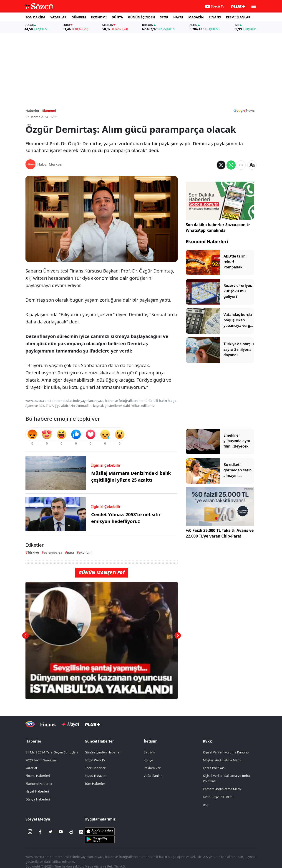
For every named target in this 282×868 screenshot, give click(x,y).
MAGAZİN (196, 17)
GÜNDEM (79, 17)
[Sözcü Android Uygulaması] (100, 839)
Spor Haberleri (96, 768)
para (71, 552)
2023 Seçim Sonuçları (41, 760)
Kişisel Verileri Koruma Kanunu (226, 752)
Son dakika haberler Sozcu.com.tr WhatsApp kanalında (218, 228)
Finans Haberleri (38, 776)
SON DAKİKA (35, 17)
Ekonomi (49, 111)
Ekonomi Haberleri (207, 241)
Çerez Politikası (214, 768)
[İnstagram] (30, 832)
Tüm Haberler (95, 784)
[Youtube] (61, 832)
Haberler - (33, 111)
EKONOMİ (99, 17)
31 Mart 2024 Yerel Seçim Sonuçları (52, 752)
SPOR (164, 17)
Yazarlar (31, 768)
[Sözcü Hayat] (70, 724)
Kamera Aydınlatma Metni (222, 789)
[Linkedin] (81, 832)
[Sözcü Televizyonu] (30, 724)
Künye (148, 760)
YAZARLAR (58, 17)
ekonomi (86, 552)
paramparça (53, 552)
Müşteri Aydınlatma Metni (222, 760)
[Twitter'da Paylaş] (221, 165)
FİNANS (215, 17)
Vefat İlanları (153, 776)
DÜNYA (117, 17)
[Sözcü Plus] (93, 724)
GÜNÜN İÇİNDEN (141, 17)
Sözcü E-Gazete (96, 776)
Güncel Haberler (99, 741)
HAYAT (178, 17)
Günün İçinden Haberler (103, 752)
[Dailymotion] (71, 832)
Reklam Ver (152, 768)
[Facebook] (40, 832)
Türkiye (33, 552)
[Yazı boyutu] (252, 165)
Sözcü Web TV (95, 760)
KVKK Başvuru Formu (219, 797)
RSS (206, 805)
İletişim (151, 741)
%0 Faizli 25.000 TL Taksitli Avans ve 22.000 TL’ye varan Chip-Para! (220, 533)
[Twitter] (50, 832)
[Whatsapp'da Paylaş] (231, 165)
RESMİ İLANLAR (238, 17)
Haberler (33, 741)
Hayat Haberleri (37, 791)
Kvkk (207, 741)
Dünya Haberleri (38, 799)
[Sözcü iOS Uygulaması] (100, 831)
